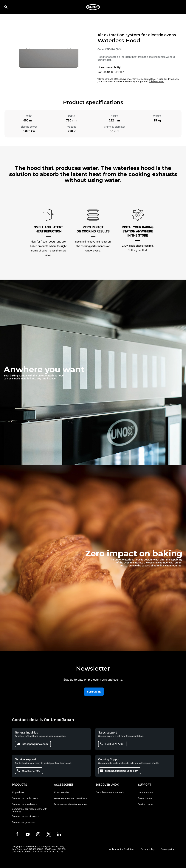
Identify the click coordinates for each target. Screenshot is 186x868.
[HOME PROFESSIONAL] (93, 7)
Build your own (156, 81)
